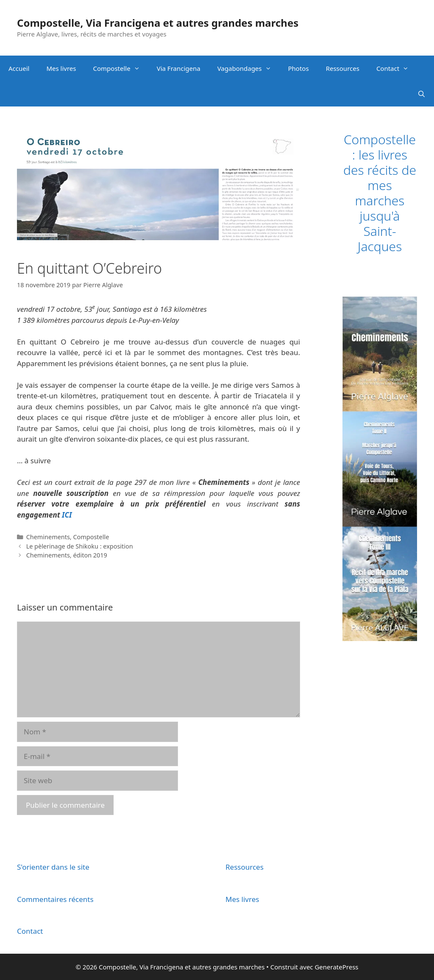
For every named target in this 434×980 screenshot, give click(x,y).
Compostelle (121, 68)
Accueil (19, 68)
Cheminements (48, 537)
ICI (67, 515)
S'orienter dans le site (53, 867)
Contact (397, 68)
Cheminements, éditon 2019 (67, 555)
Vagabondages (249, 68)
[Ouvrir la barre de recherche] (421, 94)
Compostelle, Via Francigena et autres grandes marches (158, 23)
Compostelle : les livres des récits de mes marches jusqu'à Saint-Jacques (380, 193)
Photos (299, 68)
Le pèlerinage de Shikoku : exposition (80, 546)
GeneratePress (336, 967)
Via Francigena (179, 68)
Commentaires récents (55, 899)
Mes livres (61, 68)
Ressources (343, 68)
